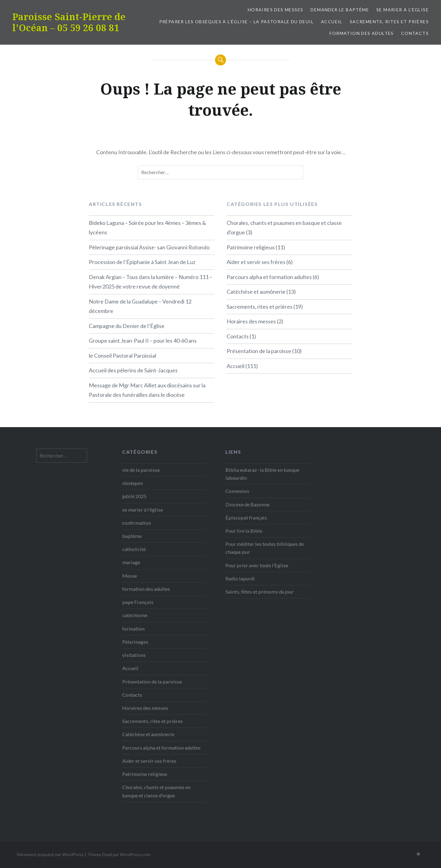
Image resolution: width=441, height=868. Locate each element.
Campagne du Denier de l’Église (127, 326)
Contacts (415, 33)
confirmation (137, 523)
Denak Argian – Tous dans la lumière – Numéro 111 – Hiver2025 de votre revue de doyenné (151, 282)
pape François (138, 602)
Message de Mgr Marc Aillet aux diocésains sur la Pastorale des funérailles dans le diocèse (147, 390)
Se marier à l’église (403, 10)
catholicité (134, 549)
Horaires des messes (276, 10)
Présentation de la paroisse (259, 351)
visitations (134, 655)
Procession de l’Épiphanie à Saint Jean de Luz (142, 262)
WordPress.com (135, 854)
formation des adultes (362, 33)
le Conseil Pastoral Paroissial (123, 356)
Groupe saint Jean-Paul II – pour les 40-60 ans (143, 341)
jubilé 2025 (134, 496)
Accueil (332, 22)
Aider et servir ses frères (256, 262)
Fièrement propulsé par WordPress (50, 854)
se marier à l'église (143, 510)
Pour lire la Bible (244, 531)
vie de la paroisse (141, 470)
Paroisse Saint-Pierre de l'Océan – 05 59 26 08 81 (69, 22)
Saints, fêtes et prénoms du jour (260, 592)
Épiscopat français (246, 518)
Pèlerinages (135, 642)
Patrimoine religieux (251, 247)
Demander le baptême (340, 10)
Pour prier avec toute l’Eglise (257, 565)
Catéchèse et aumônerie (256, 292)
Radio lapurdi (240, 578)
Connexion (237, 491)
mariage (131, 562)
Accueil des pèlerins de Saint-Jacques (133, 370)
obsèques (133, 483)
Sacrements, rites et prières (389, 22)
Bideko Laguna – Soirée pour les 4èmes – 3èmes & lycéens (147, 228)
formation (133, 629)
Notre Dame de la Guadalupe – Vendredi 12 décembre (140, 306)
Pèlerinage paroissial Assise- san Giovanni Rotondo (149, 247)
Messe (130, 576)
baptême (132, 536)
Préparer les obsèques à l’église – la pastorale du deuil (236, 22)
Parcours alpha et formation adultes (269, 277)
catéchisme (135, 615)
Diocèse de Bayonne (247, 504)
